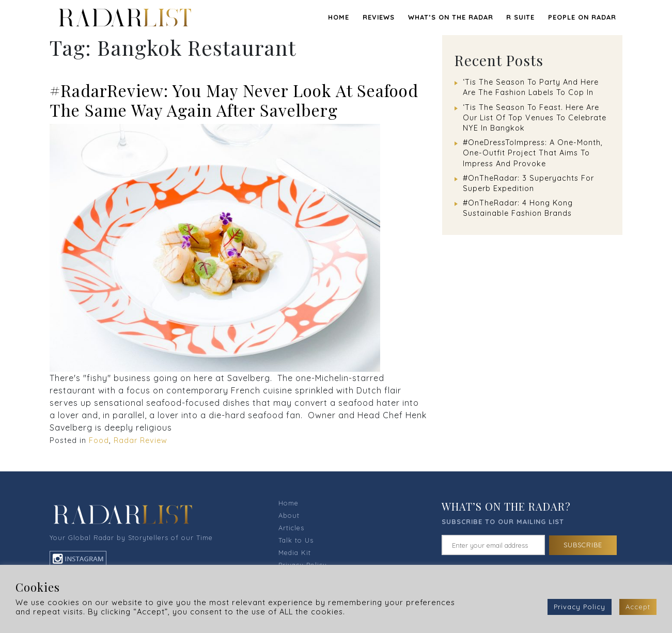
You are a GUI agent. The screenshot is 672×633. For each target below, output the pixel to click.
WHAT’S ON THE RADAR (451, 17)
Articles (291, 528)
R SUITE (520, 17)
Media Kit (295, 552)
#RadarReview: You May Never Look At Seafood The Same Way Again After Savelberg (234, 100)
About (289, 515)
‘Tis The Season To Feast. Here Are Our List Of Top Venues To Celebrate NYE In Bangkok (535, 118)
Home (339, 17)
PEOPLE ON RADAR (582, 17)
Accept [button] (638, 607)
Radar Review (140, 440)
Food (99, 440)
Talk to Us (296, 540)
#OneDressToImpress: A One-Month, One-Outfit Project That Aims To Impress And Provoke (533, 153)
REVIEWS (379, 17)
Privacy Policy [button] (580, 607)
